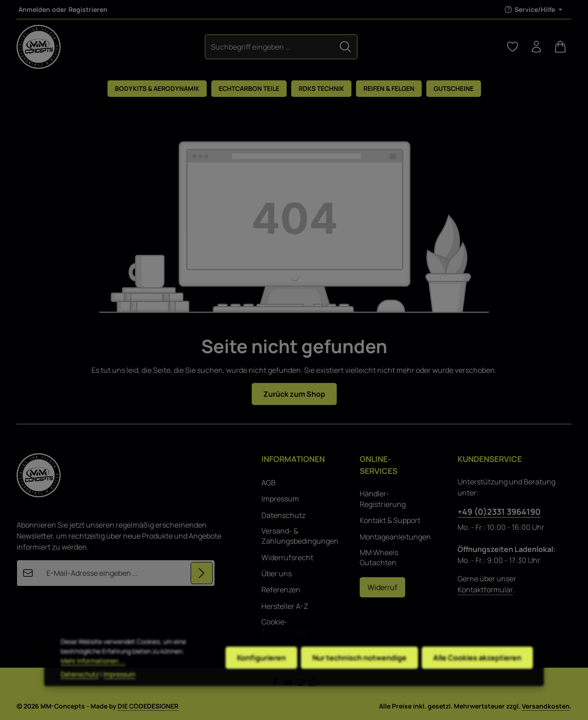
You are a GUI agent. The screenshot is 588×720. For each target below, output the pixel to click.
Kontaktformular (485, 590)
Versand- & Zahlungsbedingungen (300, 536)
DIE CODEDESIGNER (148, 706)
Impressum (280, 499)
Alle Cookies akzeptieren (477, 674)
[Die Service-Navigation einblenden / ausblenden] (533, 9)
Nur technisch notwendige (359, 674)
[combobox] (270, 47)
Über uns (277, 574)
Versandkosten (546, 706)
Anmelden (34, 9)
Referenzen (281, 590)
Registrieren (88, 9)
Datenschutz (283, 515)
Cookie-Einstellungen (285, 627)
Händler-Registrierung (383, 499)
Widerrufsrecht (287, 557)
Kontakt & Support (390, 520)
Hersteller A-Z (285, 606)
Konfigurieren (261, 674)
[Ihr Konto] (537, 47)
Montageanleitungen (395, 537)
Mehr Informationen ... (93, 677)
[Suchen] (345, 47)
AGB (269, 483)
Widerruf (382, 587)
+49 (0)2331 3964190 (499, 512)
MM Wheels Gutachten (379, 557)
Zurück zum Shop (294, 394)
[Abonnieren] (202, 573)
